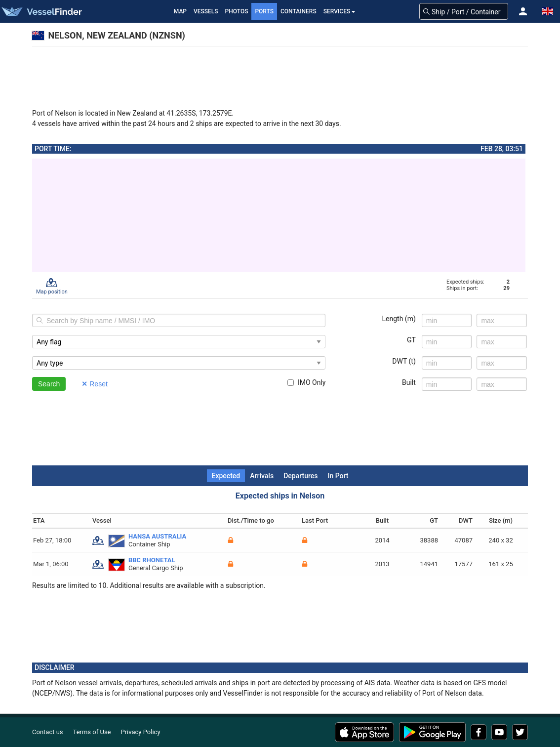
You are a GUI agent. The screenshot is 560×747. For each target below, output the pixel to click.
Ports (264, 11)
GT (411, 340)
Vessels (206, 11)
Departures (300, 476)
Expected (226, 476)
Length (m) (399, 319)
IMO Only (307, 382)
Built (409, 382)
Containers (299, 11)
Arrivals (262, 476)
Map (180, 11)
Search (49, 384)
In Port (338, 476)
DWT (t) (404, 361)
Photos (237, 11)
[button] (523, 11)
